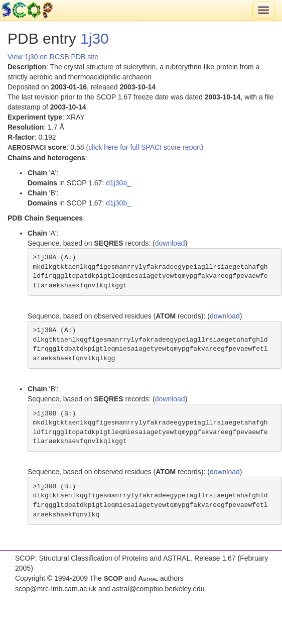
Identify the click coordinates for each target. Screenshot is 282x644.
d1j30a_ (118, 183)
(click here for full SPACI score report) (145, 147)
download (170, 243)
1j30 (95, 38)
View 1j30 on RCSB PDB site (53, 57)
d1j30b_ (118, 203)
